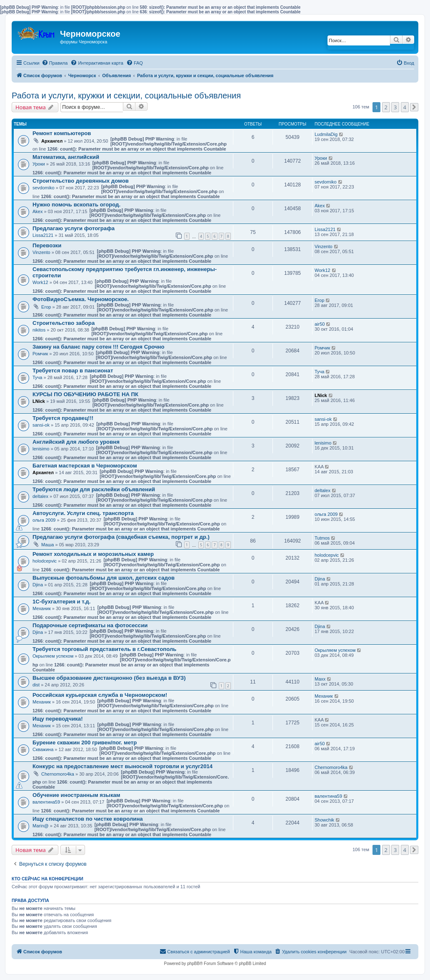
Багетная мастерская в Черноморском (85, 466)
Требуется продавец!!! (63, 418)
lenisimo (41, 449)
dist (36, 685)
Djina (38, 585)
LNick (39, 401)
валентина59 (46, 802)
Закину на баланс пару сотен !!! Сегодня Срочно (99, 347)
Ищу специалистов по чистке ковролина (88, 819)
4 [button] (405, 107)
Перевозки (47, 245)
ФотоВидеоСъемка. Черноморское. (81, 299)
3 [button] (395, 107)
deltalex (40, 496)
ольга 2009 (44, 520)
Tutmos (322, 538)
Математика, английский (66, 157)
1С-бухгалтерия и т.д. (61, 602)
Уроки (39, 164)
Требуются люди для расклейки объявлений (94, 489)
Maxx (320, 679)
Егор (46, 307)
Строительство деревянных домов (81, 181)
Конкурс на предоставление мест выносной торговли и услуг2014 (122, 766)
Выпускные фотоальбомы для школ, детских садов (104, 578)
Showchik (324, 820)
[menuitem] (55, 63)
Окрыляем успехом (53, 656)
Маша (47, 545)
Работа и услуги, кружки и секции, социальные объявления (126, 95)
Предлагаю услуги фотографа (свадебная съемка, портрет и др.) (121, 537)
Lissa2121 (43, 235)
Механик (42, 608)
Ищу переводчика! (58, 719)
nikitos (39, 330)
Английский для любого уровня (76, 442)
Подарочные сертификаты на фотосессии (90, 625)
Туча (37, 377)
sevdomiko (44, 188)
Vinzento (41, 252)
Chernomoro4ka (58, 774)
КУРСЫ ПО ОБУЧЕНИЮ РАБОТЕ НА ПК (85, 394)
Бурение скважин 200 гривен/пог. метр (85, 743)
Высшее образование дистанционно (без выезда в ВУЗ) (109, 678)
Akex (37, 211)
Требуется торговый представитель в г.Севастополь (104, 649)
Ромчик (40, 354)
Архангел (52, 141)
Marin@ (41, 826)
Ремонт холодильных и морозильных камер (93, 554)
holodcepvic (45, 561)
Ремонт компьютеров (62, 133)
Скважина (43, 749)
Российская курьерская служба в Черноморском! (100, 695)
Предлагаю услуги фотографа (74, 228)
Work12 (40, 282)
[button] (414, 107)
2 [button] (386, 107)
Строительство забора (64, 323)
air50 (320, 324)
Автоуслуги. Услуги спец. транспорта (83, 513)
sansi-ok (41, 425)
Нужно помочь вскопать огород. (76, 205)
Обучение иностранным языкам (76, 795)
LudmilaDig (326, 134)
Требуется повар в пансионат (73, 371)
